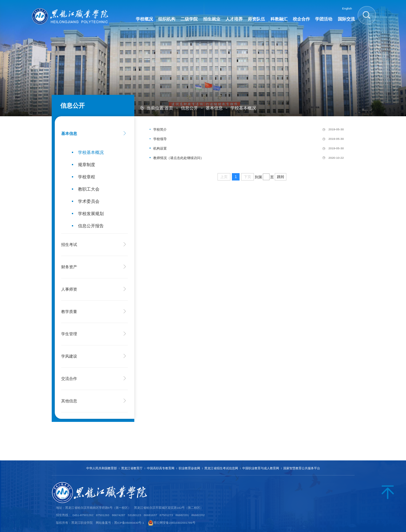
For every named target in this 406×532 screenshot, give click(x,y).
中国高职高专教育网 (161, 468)
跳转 (281, 177)
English (347, 8)
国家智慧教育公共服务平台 (302, 468)
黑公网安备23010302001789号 (174, 523)
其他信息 (69, 401)
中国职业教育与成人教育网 (261, 468)
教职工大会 (89, 189)
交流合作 (69, 379)
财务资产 (69, 267)
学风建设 (69, 356)
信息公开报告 (91, 226)
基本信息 (214, 108)
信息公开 (189, 108)
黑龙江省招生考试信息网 (221, 468)
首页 (169, 108)
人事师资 (69, 289)
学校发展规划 (91, 214)
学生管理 (69, 334)
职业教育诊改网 (189, 468)
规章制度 (87, 165)
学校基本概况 (243, 108)
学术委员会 (89, 201)
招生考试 (69, 245)
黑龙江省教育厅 (132, 468)
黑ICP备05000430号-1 (129, 523)
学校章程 (87, 177)
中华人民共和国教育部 (102, 468)
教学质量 (69, 312)
